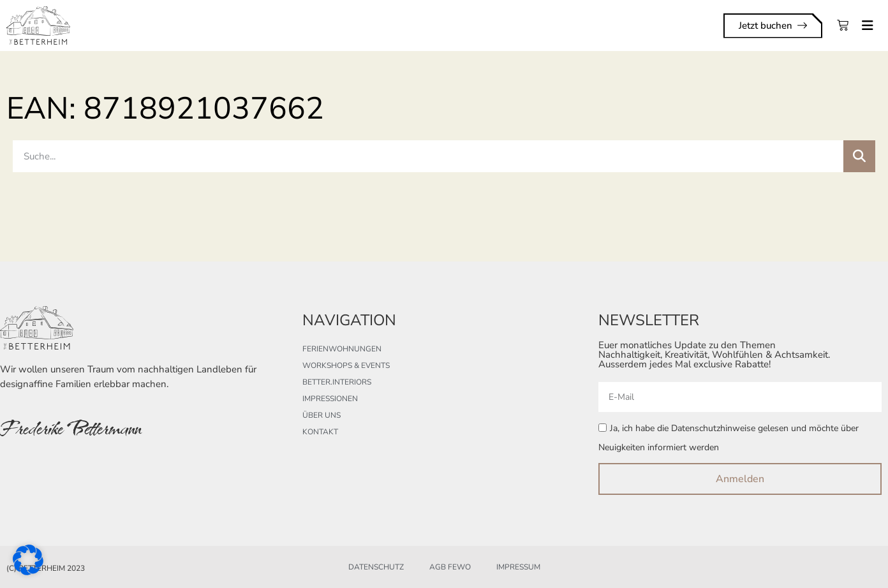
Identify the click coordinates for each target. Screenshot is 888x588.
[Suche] (859, 156)
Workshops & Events (346, 365)
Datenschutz (376, 567)
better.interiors (337, 382)
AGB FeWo (450, 567)
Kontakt (320, 432)
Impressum (518, 567)
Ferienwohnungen (342, 349)
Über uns (322, 415)
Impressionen (330, 399)
